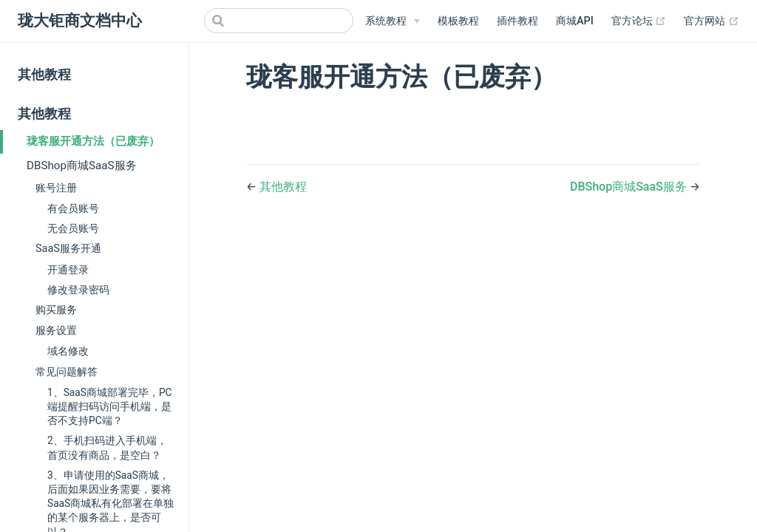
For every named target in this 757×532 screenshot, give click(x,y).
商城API (575, 21)
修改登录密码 (78, 290)
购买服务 (56, 310)
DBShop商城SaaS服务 (82, 166)
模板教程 (458, 21)
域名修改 (68, 351)
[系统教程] (393, 21)
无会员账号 (73, 228)
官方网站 (712, 21)
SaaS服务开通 (68, 249)
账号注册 (56, 188)
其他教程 (44, 75)
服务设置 (56, 331)
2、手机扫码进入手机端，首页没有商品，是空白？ (107, 447)
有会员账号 (73, 208)
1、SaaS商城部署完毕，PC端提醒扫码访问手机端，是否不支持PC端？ (109, 406)
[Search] (279, 21)
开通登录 (68, 270)
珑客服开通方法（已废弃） (93, 141)
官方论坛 (639, 21)
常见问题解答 (67, 372)
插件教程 (517, 21)
